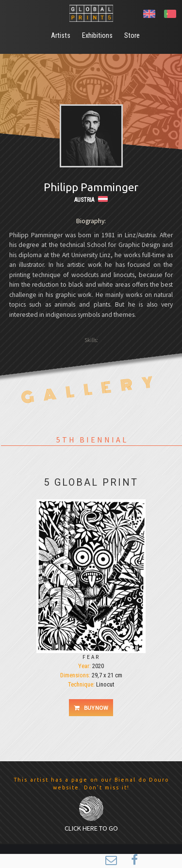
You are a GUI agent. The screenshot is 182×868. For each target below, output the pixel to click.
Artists (61, 36)
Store (132, 36)
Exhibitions (97, 36)
